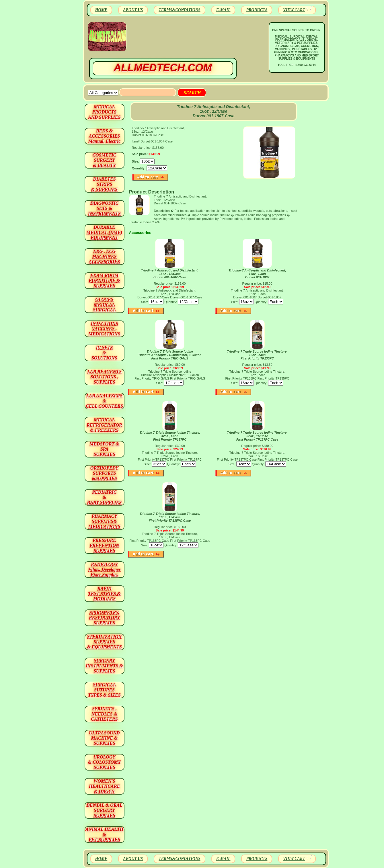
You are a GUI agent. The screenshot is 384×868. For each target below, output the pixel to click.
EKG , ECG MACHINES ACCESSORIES (105, 256)
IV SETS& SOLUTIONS (104, 353)
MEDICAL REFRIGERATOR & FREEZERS (104, 425)
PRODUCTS (257, 10)
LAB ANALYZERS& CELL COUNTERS (104, 401)
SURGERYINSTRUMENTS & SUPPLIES (104, 666)
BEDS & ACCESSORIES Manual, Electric (104, 136)
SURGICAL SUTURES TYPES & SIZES (104, 690)
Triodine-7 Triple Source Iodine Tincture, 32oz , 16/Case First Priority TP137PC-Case (257, 436)
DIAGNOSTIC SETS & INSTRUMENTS (104, 208)
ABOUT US (133, 10)
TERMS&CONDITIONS (179, 10)
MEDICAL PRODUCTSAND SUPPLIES (104, 112)
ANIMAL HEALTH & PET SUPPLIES (104, 834)
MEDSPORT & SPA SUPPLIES (104, 449)
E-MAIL (223, 10)
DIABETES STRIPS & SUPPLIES (104, 184)
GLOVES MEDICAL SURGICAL (104, 305)
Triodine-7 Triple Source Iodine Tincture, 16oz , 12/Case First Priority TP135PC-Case (170, 517)
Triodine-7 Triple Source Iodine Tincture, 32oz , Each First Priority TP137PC (170, 436)
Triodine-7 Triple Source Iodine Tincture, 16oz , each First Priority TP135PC (257, 355)
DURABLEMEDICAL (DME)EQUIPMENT (104, 232)
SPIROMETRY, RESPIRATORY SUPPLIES (104, 618)
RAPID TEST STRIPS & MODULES (104, 594)
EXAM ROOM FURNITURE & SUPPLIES (104, 280)
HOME (101, 10)
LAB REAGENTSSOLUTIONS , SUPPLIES (104, 377)
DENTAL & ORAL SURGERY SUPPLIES (104, 810)
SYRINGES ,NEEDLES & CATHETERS (104, 714)
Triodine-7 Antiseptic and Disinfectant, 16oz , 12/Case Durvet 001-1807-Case (170, 274)
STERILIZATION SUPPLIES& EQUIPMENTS (104, 642)
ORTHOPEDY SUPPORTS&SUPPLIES (104, 473)
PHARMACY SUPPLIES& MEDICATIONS (104, 521)
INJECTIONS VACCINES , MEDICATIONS (104, 329)
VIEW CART (294, 10)
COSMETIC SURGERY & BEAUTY (105, 160)
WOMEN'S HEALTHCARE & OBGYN (104, 786)
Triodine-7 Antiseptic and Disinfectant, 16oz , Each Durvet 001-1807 (257, 274)
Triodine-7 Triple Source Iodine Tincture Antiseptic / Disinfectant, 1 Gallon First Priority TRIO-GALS (170, 355)
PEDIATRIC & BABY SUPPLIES (105, 497)
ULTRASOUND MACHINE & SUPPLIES (104, 738)
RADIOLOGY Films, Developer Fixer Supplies (105, 569)
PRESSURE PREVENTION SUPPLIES (104, 545)
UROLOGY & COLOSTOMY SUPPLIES (104, 762)
